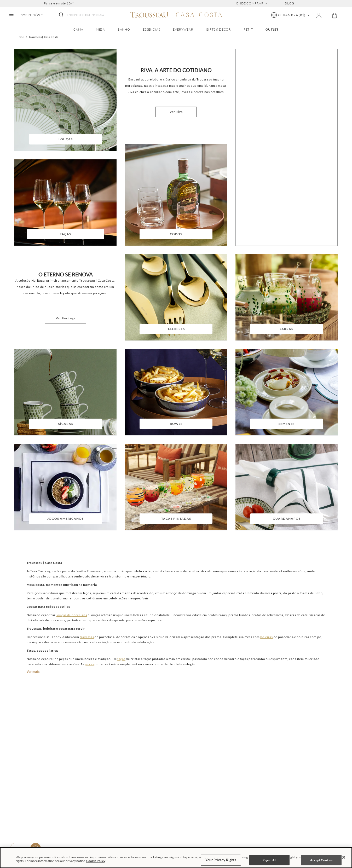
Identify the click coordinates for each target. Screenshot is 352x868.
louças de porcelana (72, 615)
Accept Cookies (321, 860)
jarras (89, 664)
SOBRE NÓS (32, 15)
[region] (176, 858)
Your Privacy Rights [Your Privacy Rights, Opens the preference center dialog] (221, 860)
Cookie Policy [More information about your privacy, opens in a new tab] (96, 861)
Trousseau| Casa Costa (44, 37)
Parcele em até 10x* (59, 3)
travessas (87, 637)
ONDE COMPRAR (252, 3)
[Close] (344, 857)
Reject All (269, 860)
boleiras (267, 637)
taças (121, 659)
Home (20, 37)
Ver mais (33, 672)
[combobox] (81, 15)
